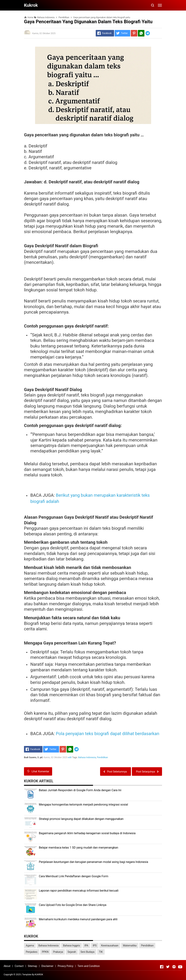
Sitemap (32, 966)
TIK (101, 952)
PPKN (45, 952)
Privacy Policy (65, 966)
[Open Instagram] (174, 967)
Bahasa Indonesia (87, 757)
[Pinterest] (134, 33)
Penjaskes (32, 952)
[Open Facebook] (162, 967)
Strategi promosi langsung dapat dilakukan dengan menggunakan (81, 819)
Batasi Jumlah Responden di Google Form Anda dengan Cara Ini (80, 790)
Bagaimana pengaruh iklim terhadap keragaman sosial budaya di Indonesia (87, 833)
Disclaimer (47, 966)
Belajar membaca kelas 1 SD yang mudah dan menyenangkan (79, 848)
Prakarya (58, 952)
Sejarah (72, 952)
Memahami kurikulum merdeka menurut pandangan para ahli (78, 919)
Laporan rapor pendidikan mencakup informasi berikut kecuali (79, 891)
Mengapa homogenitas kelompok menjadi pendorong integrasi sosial (83, 805)
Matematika (130, 946)
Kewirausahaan (110, 946)
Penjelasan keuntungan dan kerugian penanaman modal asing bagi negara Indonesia (93, 862)
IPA (86, 946)
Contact (19, 966)
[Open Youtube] (180, 967)
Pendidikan (103, 757)
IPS (95, 946)
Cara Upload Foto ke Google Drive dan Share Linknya (73, 905)
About (7, 966)
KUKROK (39, 975)
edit (70, 757)
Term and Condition (89, 966)
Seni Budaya (87, 952)
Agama (30, 946)
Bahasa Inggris (71, 946)
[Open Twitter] (168, 967)
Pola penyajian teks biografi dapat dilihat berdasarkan (107, 734)
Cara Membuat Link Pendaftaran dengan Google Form (74, 876)
